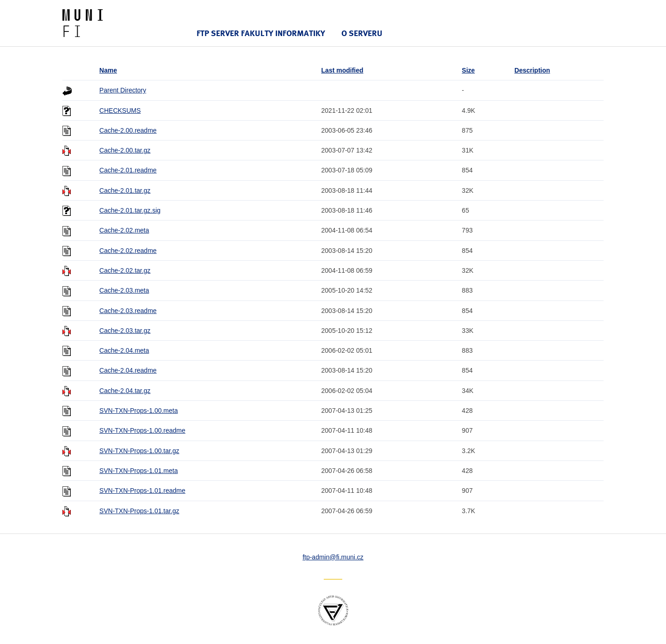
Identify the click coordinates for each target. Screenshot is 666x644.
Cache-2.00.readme (128, 130)
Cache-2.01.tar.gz (125, 190)
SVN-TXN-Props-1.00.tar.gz (139, 451)
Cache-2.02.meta (124, 230)
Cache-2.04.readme (128, 370)
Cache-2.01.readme (128, 170)
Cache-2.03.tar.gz (125, 331)
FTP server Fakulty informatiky (261, 33)
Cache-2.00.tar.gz (125, 150)
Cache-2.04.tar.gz (125, 391)
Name (108, 70)
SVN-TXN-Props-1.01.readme (142, 491)
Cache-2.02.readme (128, 251)
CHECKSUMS (120, 110)
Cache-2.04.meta (124, 350)
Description (532, 70)
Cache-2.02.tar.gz (125, 270)
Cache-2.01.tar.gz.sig (130, 210)
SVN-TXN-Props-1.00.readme (142, 430)
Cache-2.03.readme (128, 311)
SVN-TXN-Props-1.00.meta (139, 411)
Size (469, 70)
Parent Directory (123, 90)
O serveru (362, 33)
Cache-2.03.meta (124, 290)
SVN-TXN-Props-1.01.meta (139, 471)
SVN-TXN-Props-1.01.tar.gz (139, 511)
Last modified (342, 70)
